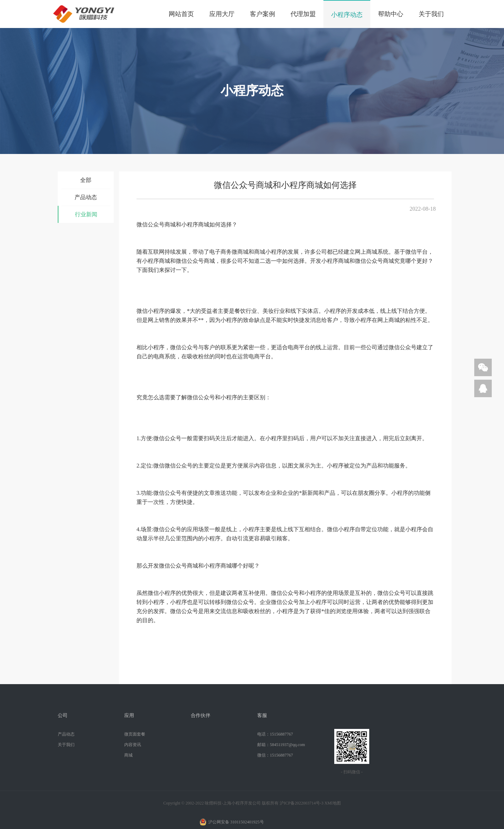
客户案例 (262, 14)
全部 (86, 180)
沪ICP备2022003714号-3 (302, 803)
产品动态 (86, 197)
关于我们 (431, 14)
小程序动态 (347, 15)
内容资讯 (133, 745)
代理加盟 (303, 14)
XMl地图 (333, 803)
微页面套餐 (135, 734)
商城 (128, 755)
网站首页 (181, 14)
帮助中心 (391, 14)
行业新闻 (86, 214)
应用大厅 (222, 14)
